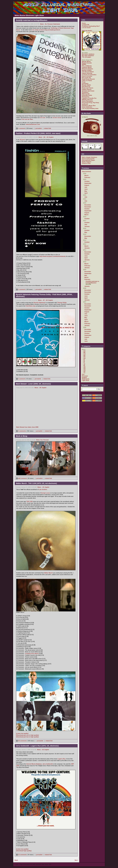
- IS (84, 361)
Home (84, 23)
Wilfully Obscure (87, 100)
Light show (86, 380)
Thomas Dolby (62, 303)
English (51, 137)
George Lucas (45, 493)
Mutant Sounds (87, 63)
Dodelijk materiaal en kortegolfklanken (92, 282)
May (86, 191)
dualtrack (85, 104)
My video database (88, 56)
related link (47, 128)
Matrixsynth (86, 94)
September (88, 183)
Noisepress (86, 97)
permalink (39, 128)
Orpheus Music (87, 67)
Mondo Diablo (87, 85)
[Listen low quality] (22, 733)
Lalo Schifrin (43, 489)
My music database (88, 54)
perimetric (85, 83)
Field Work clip (30, 306)
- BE (84, 352)
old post (22, 139)
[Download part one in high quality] (28, 735)
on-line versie (57, 118)
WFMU (84, 64)
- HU (84, 358)
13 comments (22, 855)
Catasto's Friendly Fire (89, 98)
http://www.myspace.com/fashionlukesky (53, 256)
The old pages (87, 57)
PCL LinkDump (87, 66)
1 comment (21, 128)
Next (76, 860)
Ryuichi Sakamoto (39, 303)
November (88, 207)
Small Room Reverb (88, 79)
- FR (84, 357)
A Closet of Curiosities (89, 75)
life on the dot (86, 78)
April (86, 193)
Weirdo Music (86, 61)
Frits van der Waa (27, 119)
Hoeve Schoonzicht (88, 159)
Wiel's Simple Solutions (90, 157)
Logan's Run (62, 759)
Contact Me (86, 25)
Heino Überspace (88, 101)
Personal (50, 24)
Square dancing (87, 73)
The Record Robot (88, 72)
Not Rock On (86, 86)
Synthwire (85, 92)
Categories (86, 346)
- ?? (84, 373)
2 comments (21, 431)
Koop (84, 82)
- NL (46, 24)
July (86, 187)
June (86, 189)
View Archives (87, 171)
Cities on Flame (87, 81)
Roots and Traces (88, 88)
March (86, 175)
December (88, 205)
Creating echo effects (32, 653)
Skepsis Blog (86, 163)
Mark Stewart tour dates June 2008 (27, 427)
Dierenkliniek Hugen (89, 160)
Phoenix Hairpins (88, 69)
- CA (84, 354)
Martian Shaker (87, 70)
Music (42, 24)
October (87, 181)
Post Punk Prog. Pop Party (91, 103)
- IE (84, 360)
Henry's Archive (87, 76)
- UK (44, 137)
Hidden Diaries (87, 89)
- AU (84, 351)
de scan (43, 118)
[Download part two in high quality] (27, 737)
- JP (43, 300)
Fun (42, 440)
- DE (84, 355)
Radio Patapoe (87, 162)
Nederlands (57, 24)
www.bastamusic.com (33, 124)
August (87, 185)
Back (16, 860)
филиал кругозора (88, 91)
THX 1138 (29, 501)
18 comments (22, 741)
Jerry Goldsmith (48, 764)
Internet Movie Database (34, 764)
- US (47, 137)
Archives (85, 168)
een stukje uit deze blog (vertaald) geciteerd (46, 30)
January (87, 226)
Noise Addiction (87, 107)
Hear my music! (87, 31)
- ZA (84, 372)
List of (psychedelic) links (90, 108)
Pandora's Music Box (89, 106)
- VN (84, 370)
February (87, 177)
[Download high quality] (24, 851)
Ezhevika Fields (87, 95)
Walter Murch (48, 573)
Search (85, 385)
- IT (84, 363)
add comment (22, 478)
